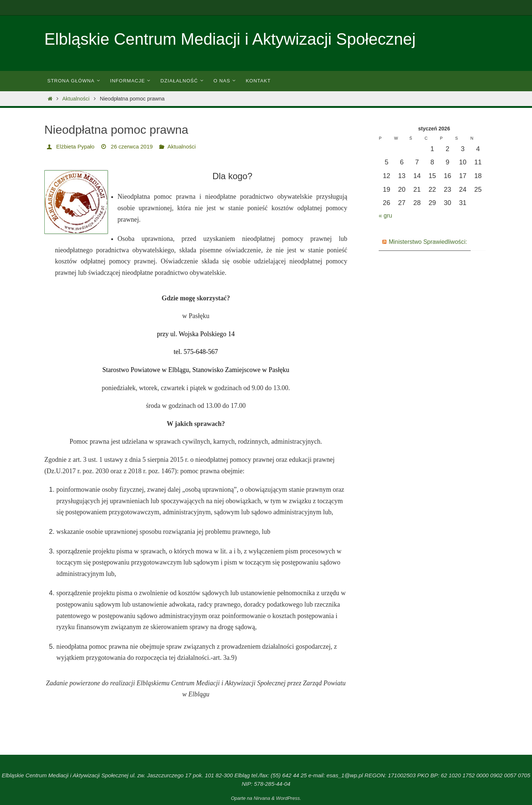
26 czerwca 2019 (136, 146)
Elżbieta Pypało (76, 146)
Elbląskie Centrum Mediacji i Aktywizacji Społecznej (230, 39)
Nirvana (262, 798)
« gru (386, 215)
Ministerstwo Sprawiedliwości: (433, 242)
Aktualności (76, 99)
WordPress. (289, 798)
